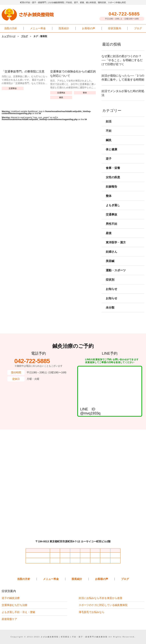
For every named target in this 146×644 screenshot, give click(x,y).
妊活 (109, 125)
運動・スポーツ (116, 274)
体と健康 (111, 153)
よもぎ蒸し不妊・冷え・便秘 (18, 612)
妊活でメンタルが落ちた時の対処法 (123, 97)
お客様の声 (89, 28)
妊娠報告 (111, 191)
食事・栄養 (113, 172)
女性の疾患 (113, 181)
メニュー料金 (38, 28)
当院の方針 (11, 28)
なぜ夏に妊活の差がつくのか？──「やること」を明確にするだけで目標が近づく (123, 60)
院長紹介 (64, 28)
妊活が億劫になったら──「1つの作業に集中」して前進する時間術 (123, 80)
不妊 (109, 135)
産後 (109, 237)
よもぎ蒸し (113, 209)
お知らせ (111, 293)
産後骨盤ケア (9, 619)
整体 (85, 93)
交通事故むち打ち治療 (15, 605)
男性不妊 (111, 228)
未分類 (110, 312)
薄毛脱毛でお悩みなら (92, 612)
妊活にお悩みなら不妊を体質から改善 (101, 598)
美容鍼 (110, 265)
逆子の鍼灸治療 (11, 598)
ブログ (138, 28)
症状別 (110, 284)
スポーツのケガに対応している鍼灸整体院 (103, 605)
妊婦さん (111, 256)
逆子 (109, 163)
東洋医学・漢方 (116, 246)
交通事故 (13, 88)
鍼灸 (61, 97)
